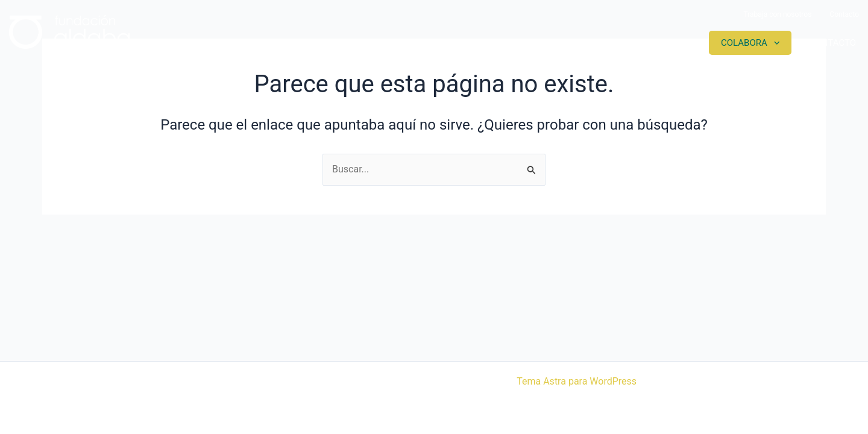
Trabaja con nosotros (777, 14)
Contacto (844, 14)
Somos (484, 43)
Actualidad (655, 43)
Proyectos (564, 43)
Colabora (744, 43)
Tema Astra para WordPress (577, 381)
